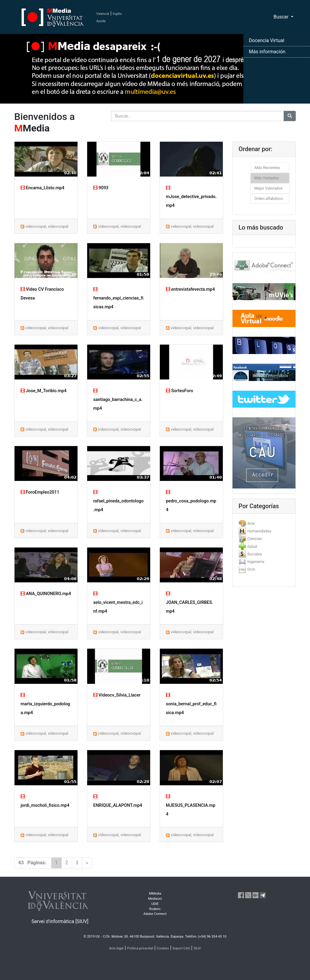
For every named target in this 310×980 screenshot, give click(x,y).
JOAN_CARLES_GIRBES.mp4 (190, 603)
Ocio (251, 569)
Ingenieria (256, 562)
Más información (267, 52)
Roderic (155, 909)
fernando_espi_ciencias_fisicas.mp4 (118, 298)
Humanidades (259, 531)
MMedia (155, 894)
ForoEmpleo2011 (40, 492)
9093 (101, 188)
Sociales (255, 554)
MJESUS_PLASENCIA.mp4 (191, 805)
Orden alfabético (269, 199)
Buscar (282, 17)
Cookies (163, 948)
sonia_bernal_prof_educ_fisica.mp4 (191, 704)
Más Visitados (267, 178)
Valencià (103, 14)
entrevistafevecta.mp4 (190, 289)
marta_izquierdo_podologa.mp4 (45, 704)
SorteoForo (180, 391)
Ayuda (101, 21)
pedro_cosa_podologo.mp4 (191, 501)
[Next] (87, 863)
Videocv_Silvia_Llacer (117, 695)
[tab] (264, 523)
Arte (251, 523)
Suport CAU (181, 948)
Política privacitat (140, 948)
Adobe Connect (155, 914)
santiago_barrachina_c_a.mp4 (118, 400)
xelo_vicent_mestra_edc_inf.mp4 (118, 603)
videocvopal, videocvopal (47, 226)
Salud (252, 546)
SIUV (197, 948)
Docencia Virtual (267, 40)
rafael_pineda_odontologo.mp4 (118, 501)
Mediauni (155, 899)
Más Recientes (267, 168)
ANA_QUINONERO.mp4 (46, 594)
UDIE (155, 904)
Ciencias (255, 539)
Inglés (117, 14)
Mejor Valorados (268, 188)
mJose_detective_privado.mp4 (191, 197)
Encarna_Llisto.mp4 (42, 188)
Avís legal (117, 948)
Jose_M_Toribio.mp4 (44, 391)
